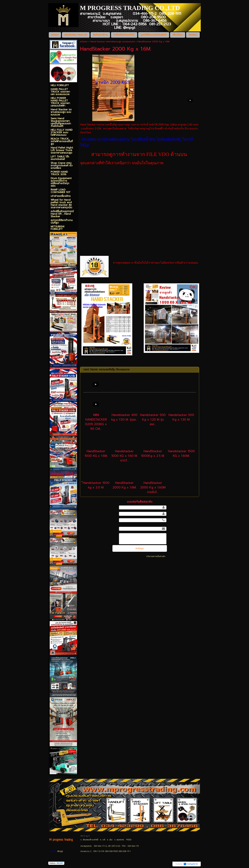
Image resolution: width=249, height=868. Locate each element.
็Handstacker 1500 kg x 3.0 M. (96, 485)
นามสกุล (114, 514)
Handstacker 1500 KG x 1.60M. (181, 453)
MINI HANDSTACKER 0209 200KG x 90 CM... (96, 422)
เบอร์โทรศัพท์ (114, 522)
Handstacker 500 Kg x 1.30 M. (181, 417)
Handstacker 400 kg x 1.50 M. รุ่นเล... (124, 417)
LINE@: (53, 852)
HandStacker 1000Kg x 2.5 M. (153, 453)
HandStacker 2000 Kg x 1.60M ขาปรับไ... (153, 487)
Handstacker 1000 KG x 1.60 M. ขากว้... (124, 456)
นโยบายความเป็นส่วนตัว (156, 556)
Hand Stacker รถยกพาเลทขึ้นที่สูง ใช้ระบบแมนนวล (106, 370)
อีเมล (116, 529)
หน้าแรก (84, 42)
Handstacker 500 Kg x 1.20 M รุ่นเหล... (153, 420)
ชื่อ (117, 507)
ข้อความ (114, 535)
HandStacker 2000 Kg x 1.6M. (124, 485)
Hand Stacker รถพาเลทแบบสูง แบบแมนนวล (113, 42)
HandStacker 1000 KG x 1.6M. (96, 453)
